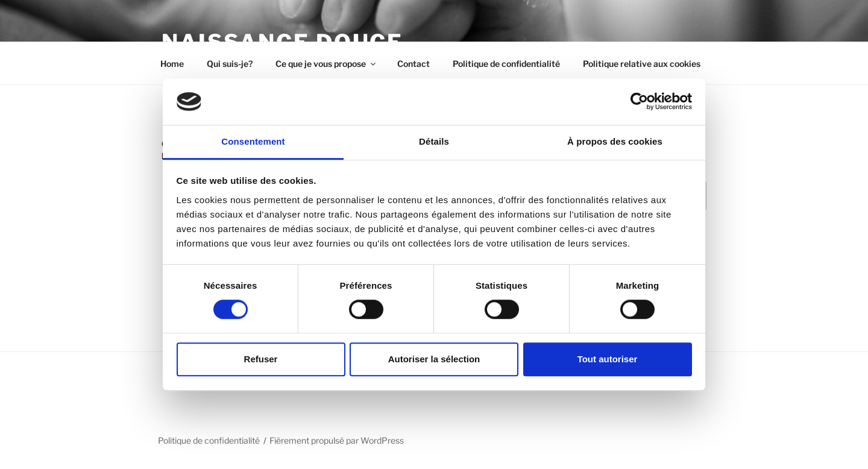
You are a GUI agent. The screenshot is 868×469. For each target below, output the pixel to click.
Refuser (261, 359)
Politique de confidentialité (506, 64)
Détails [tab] (434, 141)
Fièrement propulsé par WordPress (337, 440)
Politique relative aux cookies (642, 64)
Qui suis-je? (230, 64)
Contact (414, 64)
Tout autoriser (608, 359)
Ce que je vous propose (326, 64)
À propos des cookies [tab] (615, 141)
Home (172, 64)
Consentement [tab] (253, 141)
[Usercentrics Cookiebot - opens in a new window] (639, 102)
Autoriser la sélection (434, 359)
